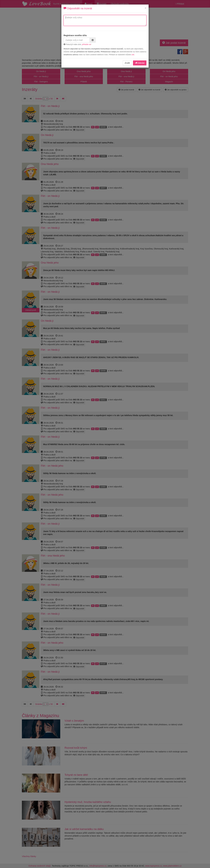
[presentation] (123, 40)
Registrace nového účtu (75, 35)
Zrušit (127, 63)
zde (133, 55)
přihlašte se (86, 44)
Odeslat (140, 63)
